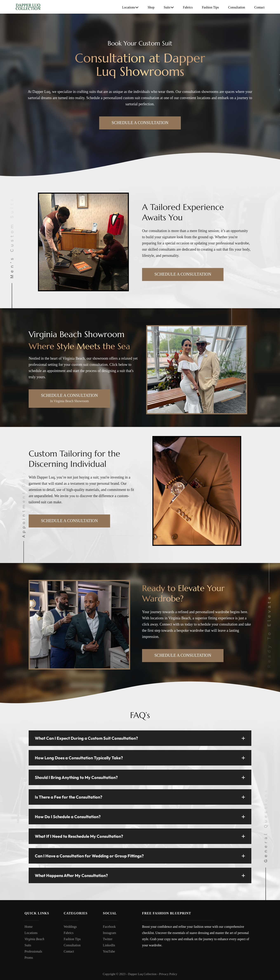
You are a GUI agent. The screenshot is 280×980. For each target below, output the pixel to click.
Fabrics (188, 7)
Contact (259, 7)
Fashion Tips (210, 7)
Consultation (236, 7)
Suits (169, 7)
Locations (130, 7)
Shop (151, 7)
